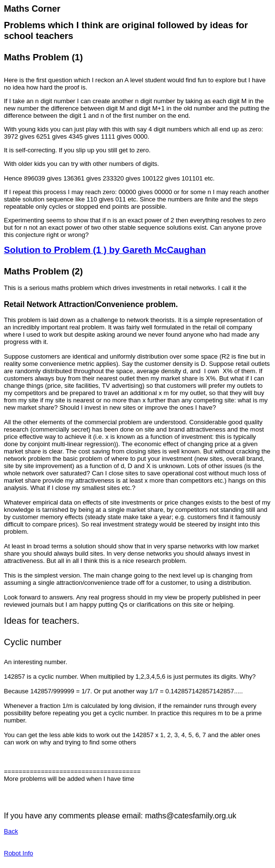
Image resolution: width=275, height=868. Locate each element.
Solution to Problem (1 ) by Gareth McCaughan (105, 250)
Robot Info (18, 853)
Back (11, 831)
